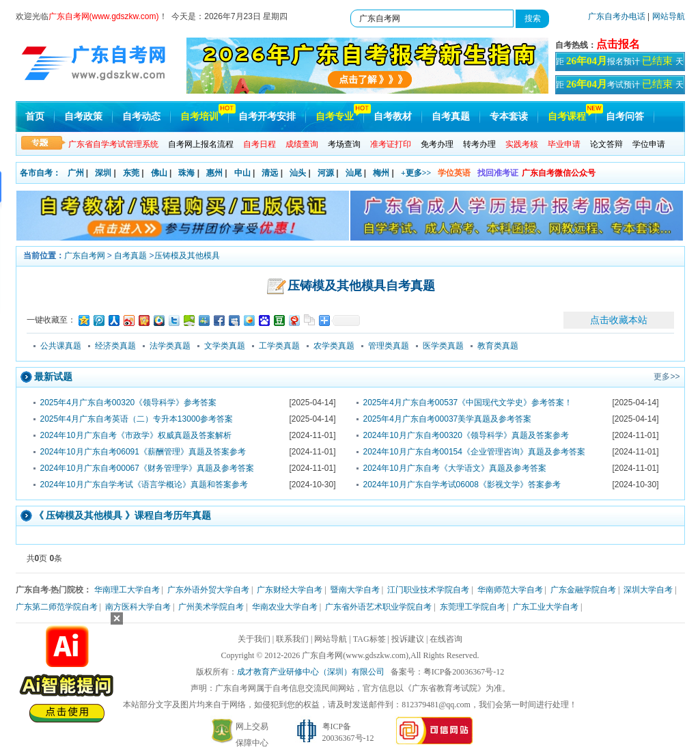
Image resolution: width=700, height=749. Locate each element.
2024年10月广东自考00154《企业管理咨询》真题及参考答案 (474, 452)
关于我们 (254, 639)
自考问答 (625, 117)
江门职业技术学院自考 (428, 590)
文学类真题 (225, 346)
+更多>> (416, 173)
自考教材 (393, 117)
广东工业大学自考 (546, 607)
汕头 (298, 173)
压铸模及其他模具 (187, 256)
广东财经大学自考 (290, 590)
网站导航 (669, 16)
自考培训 (199, 117)
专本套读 (509, 117)
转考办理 (479, 144)
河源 (326, 173)
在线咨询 (446, 639)
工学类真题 (279, 346)
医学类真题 (443, 346)
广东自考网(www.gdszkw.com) (355, 655)
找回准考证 (498, 173)
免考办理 (437, 144)
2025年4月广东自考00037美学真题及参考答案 (448, 419)
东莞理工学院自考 (473, 607)
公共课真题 (61, 346)
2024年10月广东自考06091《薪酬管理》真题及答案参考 (143, 452)
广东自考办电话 (617, 16)
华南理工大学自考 (127, 590)
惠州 (214, 173)
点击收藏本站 (619, 320)
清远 (270, 173)
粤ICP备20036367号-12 (464, 672)
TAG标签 (369, 639)
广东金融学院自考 (583, 590)
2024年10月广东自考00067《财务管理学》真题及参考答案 (147, 468)
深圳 (103, 173)
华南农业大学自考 (285, 607)
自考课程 (567, 117)
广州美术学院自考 (211, 607)
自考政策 (83, 117)
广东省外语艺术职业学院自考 (378, 607)
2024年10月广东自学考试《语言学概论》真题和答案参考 (144, 485)
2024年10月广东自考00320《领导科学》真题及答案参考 (466, 435)
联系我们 (292, 639)
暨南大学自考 (355, 590)
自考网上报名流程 (201, 144)
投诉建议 (408, 639)
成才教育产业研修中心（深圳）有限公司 (311, 672)
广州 (76, 173)
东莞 (131, 173)
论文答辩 (606, 144)
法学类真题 (170, 346)
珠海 (186, 173)
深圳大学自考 (648, 590)
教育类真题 (498, 346)
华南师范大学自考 (510, 590)
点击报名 (618, 44)
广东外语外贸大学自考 (208, 590)
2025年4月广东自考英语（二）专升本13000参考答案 (137, 419)
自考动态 (141, 117)
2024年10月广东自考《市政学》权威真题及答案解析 (136, 435)
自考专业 (335, 117)
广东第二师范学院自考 (57, 607)
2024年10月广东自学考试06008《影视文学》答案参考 (462, 485)
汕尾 (354, 173)
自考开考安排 (267, 117)
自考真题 (451, 117)
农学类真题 (334, 346)
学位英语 (454, 173)
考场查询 (344, 144)
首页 (35, 117)
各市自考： (40, 173)
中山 (242, 173)
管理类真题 (389, 346)
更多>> (667, 377)
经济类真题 (115, 346)
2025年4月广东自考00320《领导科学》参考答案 (129, 403)
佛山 (159, 173)
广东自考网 (85, 256)
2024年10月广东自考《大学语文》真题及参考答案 (455, 468)
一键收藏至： (51, 320)
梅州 (381, 173)
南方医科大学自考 (138, 607)
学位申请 (649, 144)
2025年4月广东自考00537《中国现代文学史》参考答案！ (468, 403)
